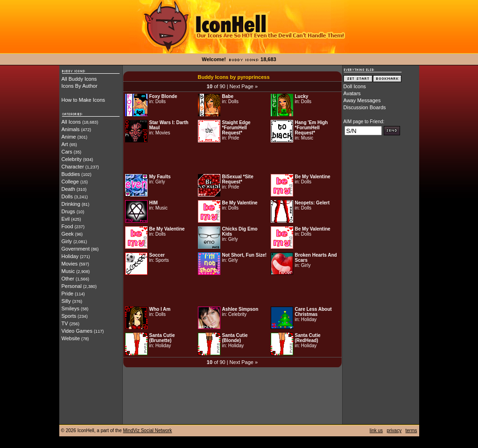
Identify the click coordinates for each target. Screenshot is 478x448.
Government (76, 249)
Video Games (77, 331)
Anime (69, 137)
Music (68, 271)
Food (67, 226)
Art (65, 144)
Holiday (70, 256)
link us (376, 430)
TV (65, 323)
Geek (68, 234)
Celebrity (72, 159)
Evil (66, 219)
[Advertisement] (232, 158)
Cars (67, 152)
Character (73, 167)
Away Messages (362, 100)
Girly (67, 241)
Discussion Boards (365, 107)
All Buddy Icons (79, 79)
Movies (70, 264)
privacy (394, 430)
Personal (72, 286)
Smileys (71, 308)
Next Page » (244, 86)
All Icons (71, 122)
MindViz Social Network (148, 430)
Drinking (71, 204)
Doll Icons (355, 86)
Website (71, 338)
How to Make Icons (84, 100)
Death (68, 189)
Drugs (68, 211)
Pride (68, 294)
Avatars (352, 93)
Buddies (71, 174)
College (70, 182)
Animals (71, 129)
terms (411, 430)
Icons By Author (80, 86)
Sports (69, 316)
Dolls (67, 196)
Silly (66, 301)
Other (68, 279)
